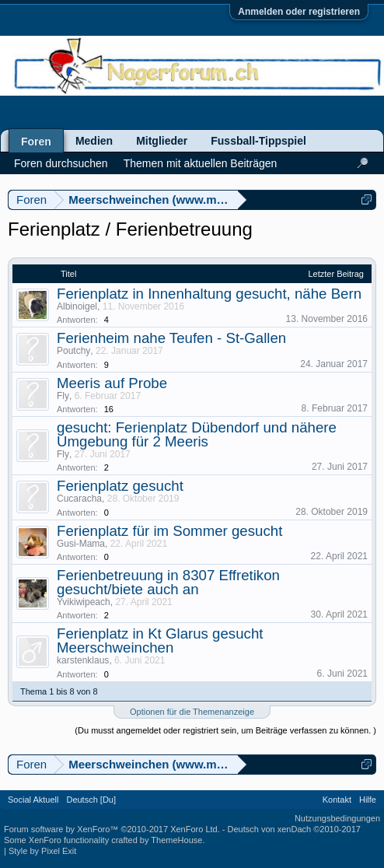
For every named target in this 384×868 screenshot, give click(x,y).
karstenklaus (83, 660)
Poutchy (73, 351)
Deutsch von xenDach (294, 829)
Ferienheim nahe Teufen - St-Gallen (171, 338)
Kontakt (337, 800)
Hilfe (368, 800)
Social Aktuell (33, 800)
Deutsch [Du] (91, 800)
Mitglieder (162, 141)
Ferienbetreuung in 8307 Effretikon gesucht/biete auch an (168, 582)
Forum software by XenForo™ (112, 829)
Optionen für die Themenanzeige (192, 712)
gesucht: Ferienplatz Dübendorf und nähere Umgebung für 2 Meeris (197, 434)
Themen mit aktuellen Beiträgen (201, 163)
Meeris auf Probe (112, 383)
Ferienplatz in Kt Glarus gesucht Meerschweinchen (160, 640)
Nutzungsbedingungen (337, 818)
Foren (36, 142)
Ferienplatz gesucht (120, 486)
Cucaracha (79, 499)
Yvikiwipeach (84, 602)
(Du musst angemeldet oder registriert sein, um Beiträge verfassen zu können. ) (225, 730)
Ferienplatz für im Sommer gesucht (169, 531)
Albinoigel (77, 306)
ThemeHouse (176, 840)
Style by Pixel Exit (42, 851)
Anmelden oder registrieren (299, 12)
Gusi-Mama (81, 544)
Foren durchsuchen (61, 163)
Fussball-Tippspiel (258, 141)
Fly (63, 396)
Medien (94, 141)
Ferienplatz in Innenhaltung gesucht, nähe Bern (209, 294)
